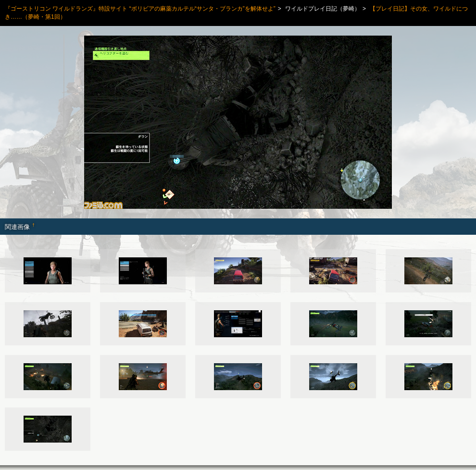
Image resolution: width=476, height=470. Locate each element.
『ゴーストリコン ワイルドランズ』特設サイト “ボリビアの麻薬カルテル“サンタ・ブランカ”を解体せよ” (140, 9)
